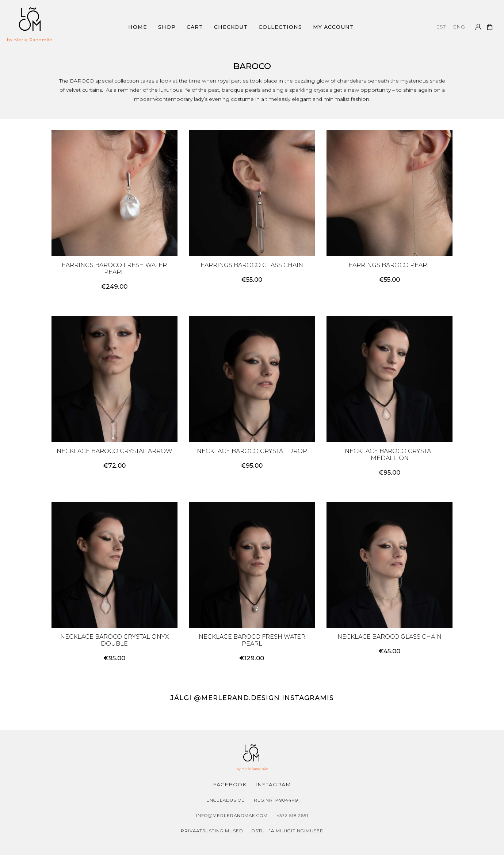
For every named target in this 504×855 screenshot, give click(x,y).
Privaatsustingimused (212, 831)
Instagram (273, 784)
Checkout (231, 27)
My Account (333, 27)
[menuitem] (441, 27)
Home (138, 27)
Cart (195, 27)
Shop (167, 27)
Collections (280, 27)
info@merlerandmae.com (232, 815)
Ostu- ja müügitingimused (288, 831)
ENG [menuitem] (459, 27)
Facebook (230, 784)
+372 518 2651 (292, 815)
